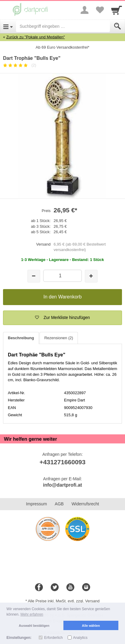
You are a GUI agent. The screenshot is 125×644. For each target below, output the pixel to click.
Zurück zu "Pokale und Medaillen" (36, 37)
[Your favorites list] (100, 10)
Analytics (80, 638)
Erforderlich (53, 638)
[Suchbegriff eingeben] (63, 26)
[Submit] (117, 26)
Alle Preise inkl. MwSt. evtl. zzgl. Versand (64, 601)
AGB (59, 504)
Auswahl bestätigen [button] (34, 626)
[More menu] (85, 10)
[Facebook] (39, 588)
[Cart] (117, 10)
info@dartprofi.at (62, 485)
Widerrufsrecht (85, 504)
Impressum (36, 504)
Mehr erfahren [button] (32, 614)
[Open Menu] (8, 26)
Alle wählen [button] (91, 626)
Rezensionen (59, 338)
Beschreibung (21, 338)
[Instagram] (86, 588)
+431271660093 (62, 462)
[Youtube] (70, 588)
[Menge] (62, 276)
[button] (62, 318)
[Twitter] (55, 588)
